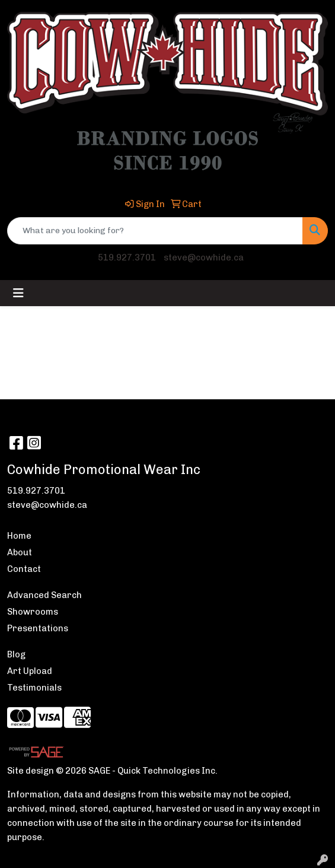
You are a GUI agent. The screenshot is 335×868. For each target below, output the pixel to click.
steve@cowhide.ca (204, 257)
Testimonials (34, 688)
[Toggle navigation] (18, 293)
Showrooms (33, 612)
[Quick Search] (155, 231)
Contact (24, 569)
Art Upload (30, 671)
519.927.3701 (127, 257)
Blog (16, 654)
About (20, 552)
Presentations (38, 628)
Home (19, 536)
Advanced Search (44, 595)
